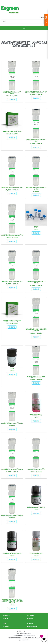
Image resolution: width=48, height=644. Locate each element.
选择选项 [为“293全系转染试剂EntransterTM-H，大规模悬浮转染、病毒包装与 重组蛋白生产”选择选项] (12, 609)
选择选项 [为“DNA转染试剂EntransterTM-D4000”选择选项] (12, 475)
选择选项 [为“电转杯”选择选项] (36, 233)
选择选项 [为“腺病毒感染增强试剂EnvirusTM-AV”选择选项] (12, 194)
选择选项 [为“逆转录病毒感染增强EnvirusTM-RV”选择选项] (36, 98)
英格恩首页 (7, 615)
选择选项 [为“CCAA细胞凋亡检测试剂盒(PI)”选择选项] (12, 559)
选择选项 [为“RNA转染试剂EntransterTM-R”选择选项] (36, 383)
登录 (41, 17)
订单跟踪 (6, 626)
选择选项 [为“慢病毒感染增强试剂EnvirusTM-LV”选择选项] (12, 288)
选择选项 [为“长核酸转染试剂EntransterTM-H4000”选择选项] (12, 100)
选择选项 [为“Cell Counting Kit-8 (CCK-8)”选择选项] (36, 513)
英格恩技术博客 (32, 626)
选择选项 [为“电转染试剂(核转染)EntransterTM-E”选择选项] (12, 241)
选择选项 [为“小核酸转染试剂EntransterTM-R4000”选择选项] (36, 289)
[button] (24, 28)
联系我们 (30, 618)
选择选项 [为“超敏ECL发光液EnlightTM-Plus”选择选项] (12, 138)
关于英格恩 (31, 615)
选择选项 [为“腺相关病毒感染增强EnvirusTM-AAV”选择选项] (36, 147)
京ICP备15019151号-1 (24, 640)
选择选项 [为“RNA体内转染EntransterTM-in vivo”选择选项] (12, 429)
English (6, 618)
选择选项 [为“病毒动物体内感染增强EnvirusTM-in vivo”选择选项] (36, 195)
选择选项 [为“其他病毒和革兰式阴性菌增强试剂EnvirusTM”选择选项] (36, 337)
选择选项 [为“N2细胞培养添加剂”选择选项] (36, 421)
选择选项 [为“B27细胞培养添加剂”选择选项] (36, 559)
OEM (5, 623)
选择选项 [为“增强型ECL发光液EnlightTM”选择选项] (12, 327)
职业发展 (30, 623)
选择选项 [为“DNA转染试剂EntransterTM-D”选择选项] (36, 475)
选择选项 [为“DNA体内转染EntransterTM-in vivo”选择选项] (12, 522)
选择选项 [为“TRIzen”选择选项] (12, 375)
